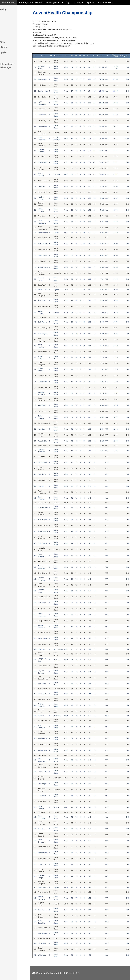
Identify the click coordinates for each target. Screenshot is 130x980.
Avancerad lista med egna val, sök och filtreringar (15, 66)
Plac (35, 56)
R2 (76, 56)
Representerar (58, 56)
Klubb (5, 37)
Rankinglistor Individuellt (31, 3)
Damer (5, 16)
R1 (72, 56)
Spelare (91, 3)
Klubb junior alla (10, 42)
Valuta (108, 56)
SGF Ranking (8, 3)
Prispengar (100, 56)
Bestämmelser (105, 3)
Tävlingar (78, 3)
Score (89, 56)
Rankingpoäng (124, 56)
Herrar (5, 21)
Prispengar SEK (115, 56)
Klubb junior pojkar (11, 52)
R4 (84, 56)
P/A (51, 56)
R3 (80, 56)
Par (94, 56)
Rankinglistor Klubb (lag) (58, 3)
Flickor (5, 26)
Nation (67, 56)
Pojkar (5, 31)
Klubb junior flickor (11, 47)
